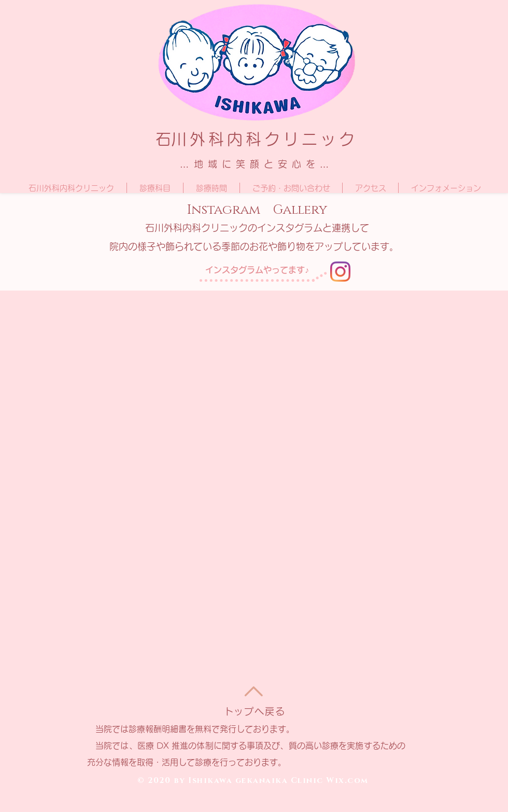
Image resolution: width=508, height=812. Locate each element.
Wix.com (347, 781)
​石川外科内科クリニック (257, 139)
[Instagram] (340, 272)
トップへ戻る (255, 711)
